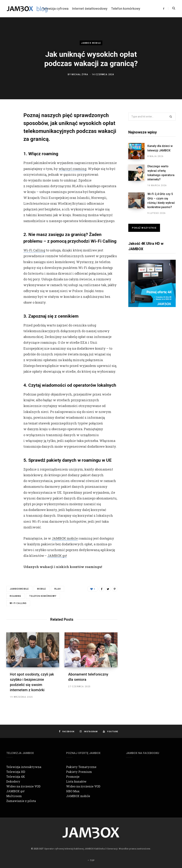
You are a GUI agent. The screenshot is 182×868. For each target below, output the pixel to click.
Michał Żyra (80, 74)
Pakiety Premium (79, 772)
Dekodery (13, 781)
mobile (42, 589)
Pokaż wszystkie (144, 228)
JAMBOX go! (57, 556)
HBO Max (73, 791)
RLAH (58, 589)
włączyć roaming (73, 169)
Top (91, 860)
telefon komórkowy (43, 596)
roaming (15, 596)
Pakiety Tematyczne (81, 767)
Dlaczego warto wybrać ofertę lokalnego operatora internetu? (161, 173)
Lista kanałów (76, 781)
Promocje (73, 777)
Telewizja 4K (16, 777)
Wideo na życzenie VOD (23, 786)
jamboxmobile (19, 589)
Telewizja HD (16, 772)
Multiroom (14, 796)
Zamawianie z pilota (21, 801)
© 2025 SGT (37, 849)
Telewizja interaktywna (24, 767)
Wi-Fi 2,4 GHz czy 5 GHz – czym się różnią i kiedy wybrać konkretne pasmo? (161, 201)
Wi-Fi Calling (34, 250)
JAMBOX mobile (91, 43)
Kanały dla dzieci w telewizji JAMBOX (160, 148)
